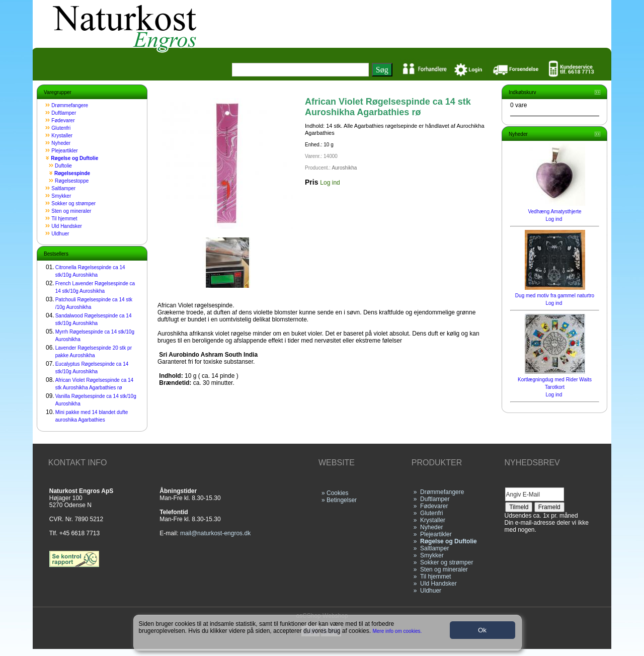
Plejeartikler (64, 151)
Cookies (337, 493)
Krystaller (62, 136)
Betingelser (342, 500)
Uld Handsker (67, 226)
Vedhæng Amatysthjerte (554, 212)
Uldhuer (60, 234)
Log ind (330, 183)
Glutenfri (61, 128)
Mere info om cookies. (397, 631)
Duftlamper (64, 113)
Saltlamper (63, 188)
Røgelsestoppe (72, 181)
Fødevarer (63, 120)
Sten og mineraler (71, 211)
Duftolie (63, 166)
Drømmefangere (70, 105)
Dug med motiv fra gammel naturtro (555, 296)
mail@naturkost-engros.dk (215, 533)
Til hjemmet (64, 219)
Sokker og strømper (73, 203)
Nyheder (61, 143)
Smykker (61, 196)
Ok (482, 630)
